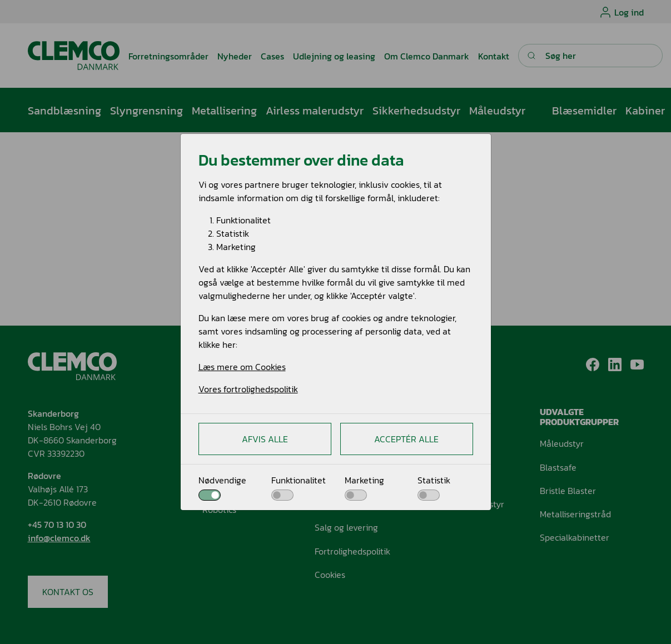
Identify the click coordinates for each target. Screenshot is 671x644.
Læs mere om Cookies (242, 367)
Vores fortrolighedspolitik (248, 389)
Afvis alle (265, 439)
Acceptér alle (406, 439)
